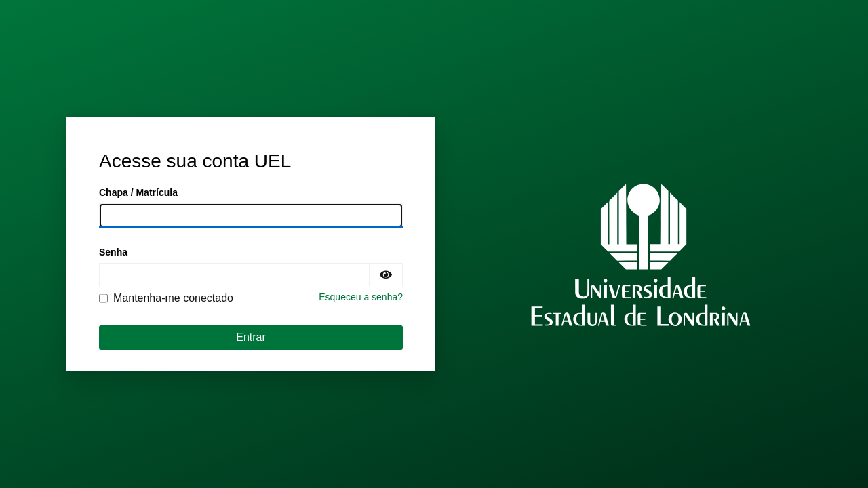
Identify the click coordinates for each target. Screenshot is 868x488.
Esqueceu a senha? (361, 297)
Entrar (251, 337)
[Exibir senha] (386, 275)
